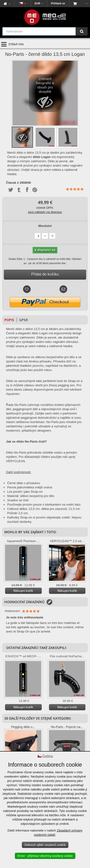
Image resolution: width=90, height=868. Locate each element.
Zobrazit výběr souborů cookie (45, 845)
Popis (9, 320)
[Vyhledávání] (82, 31)
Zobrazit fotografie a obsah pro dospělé (45, 94)
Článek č (12, 183)
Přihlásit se (58, 3)
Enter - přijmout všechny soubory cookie (45, 856)
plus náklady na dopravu (45, 212)
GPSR (24, 320)
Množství (45, 226)
